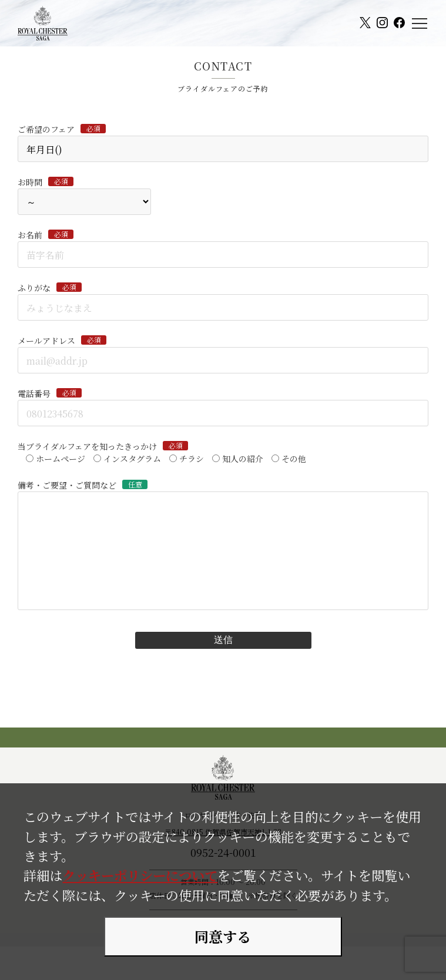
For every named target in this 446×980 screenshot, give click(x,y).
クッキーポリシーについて (140, 875)
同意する (223, 936)
